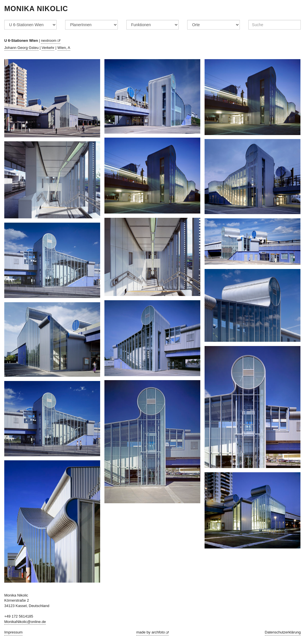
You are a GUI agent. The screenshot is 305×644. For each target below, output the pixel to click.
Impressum (13, 632)
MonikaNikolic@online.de (25, 622)
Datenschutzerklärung (283, 632)
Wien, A (64, 48)
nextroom (51, 41)
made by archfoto (152, 632)
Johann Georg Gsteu (21, 48)
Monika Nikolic (36, 9)
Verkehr (48, 48)
